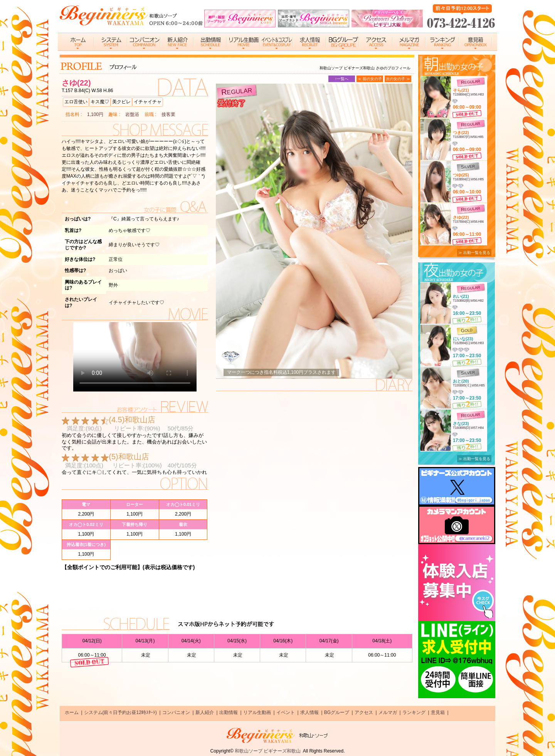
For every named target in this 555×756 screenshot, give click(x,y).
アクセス (364, 712)
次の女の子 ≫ (398, 79)
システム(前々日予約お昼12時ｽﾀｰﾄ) (120, 712)
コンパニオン (176, 712)
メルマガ (388, 712)
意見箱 (438, 712)
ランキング (414, 712)
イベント (286, 712)
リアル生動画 (257, 712)
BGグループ (337, 712)
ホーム (72, 712)
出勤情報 (229, 712)
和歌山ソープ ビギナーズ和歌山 (268, 751)
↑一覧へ (342, 79)
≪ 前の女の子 (370, 79)
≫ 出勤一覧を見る (474, 253)
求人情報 (309, 712)
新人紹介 (205, 712)
